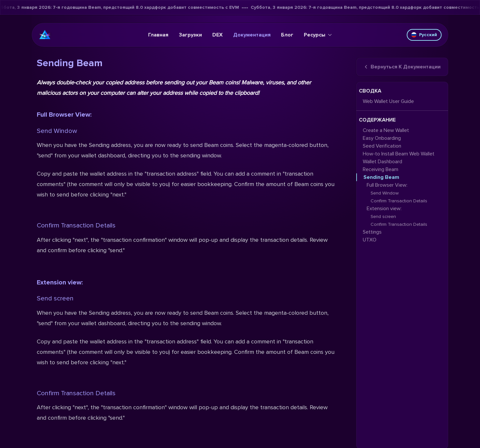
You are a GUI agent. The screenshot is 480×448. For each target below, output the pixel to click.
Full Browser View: (64, 115)
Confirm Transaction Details (76, 225)
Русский (424, 35)
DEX (218, 35)
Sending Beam (381, 177)
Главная (158, 35)
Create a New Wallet (386, 130)
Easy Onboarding (382, 138)
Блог (287, 35)
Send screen (55, 298)
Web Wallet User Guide (388, 101)
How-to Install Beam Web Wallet (399, 154)
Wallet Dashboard (382, 162)
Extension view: (60, 282)
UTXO (370, 240)
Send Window (57, 131)
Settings (372, 232)
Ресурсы (318, 35)
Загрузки (190, 35)
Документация (252, 35)
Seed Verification (382, 146)
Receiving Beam (381, 169)
